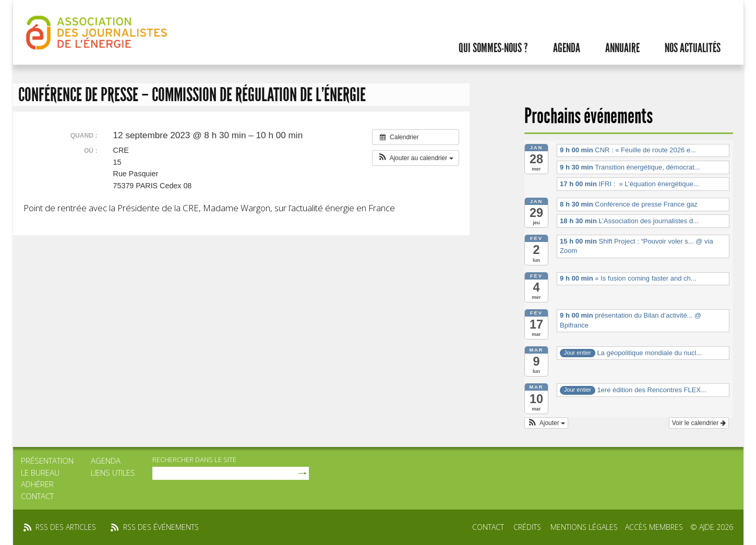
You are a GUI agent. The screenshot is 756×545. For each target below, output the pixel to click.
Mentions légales (584, 527)
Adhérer (37, 484)
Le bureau (40, 473)
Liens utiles (113, 473)
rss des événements (161, 527)
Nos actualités (693, 48)
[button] (416, 158)
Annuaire (622, 48)
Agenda (567, 48)
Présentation (47, 461)
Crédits (527, 527)
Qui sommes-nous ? (493, 48)
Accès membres (654, 527)
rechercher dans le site (194, 459)
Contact (37, 496)
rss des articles (66, 527)
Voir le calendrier (699, 423)
